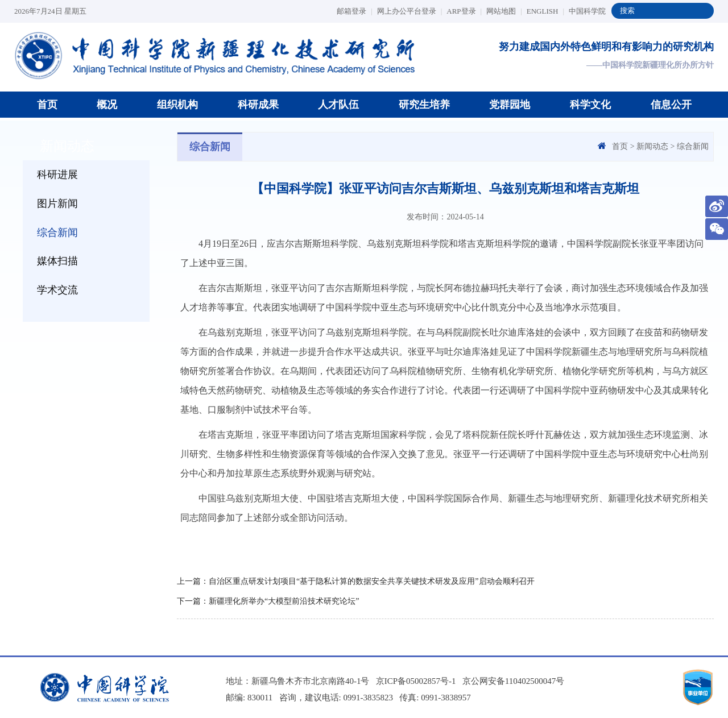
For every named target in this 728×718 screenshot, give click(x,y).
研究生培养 (424, 105)
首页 (47, 105)
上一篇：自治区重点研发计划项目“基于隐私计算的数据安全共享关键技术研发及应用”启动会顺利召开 (355, 581)
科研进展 (57, 175)
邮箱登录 (355, 11)
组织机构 (177, 105)
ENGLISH (545, 11)
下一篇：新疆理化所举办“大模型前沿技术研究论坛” (268, 601)
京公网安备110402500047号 (513, 681)
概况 (107, 105)
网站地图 (504, 11)
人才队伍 (338, 105)
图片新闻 (57, 204)
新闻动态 (652, 146)
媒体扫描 (57, 261)
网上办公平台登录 (410, 11)
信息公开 (671, 105)
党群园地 (510, 105)
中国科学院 (587, 11)
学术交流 (57, 290)
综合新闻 (57, 233)
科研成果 (258, 105)
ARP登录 (464, 11)
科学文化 (590, 105)
